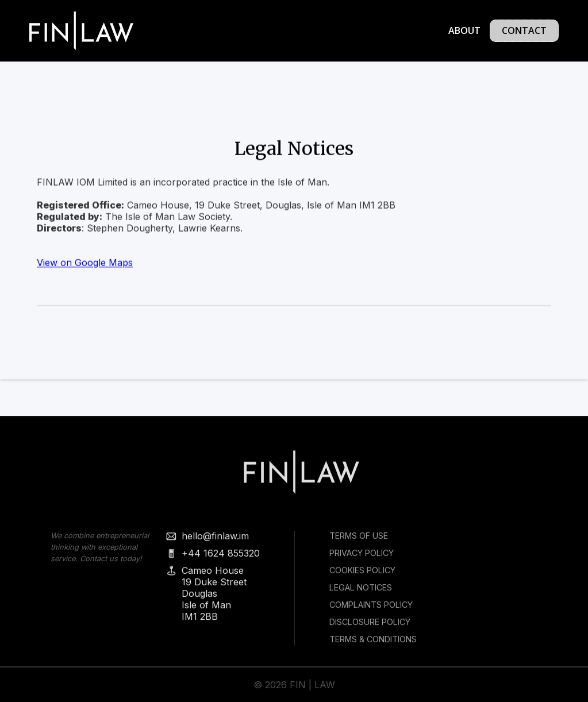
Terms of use (358, 540)
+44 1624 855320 (220, 558)
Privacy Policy (361, 557)
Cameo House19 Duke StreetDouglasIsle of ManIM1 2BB (214, 598)
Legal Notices (360, 592)
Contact (524, 30)
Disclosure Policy (369, 626)
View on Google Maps (85, 263)
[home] (81, 31)
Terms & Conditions (372, 644)
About (464, 30)
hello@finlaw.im (215, 540)
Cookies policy (362, 575)
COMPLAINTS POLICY (370, 609)
